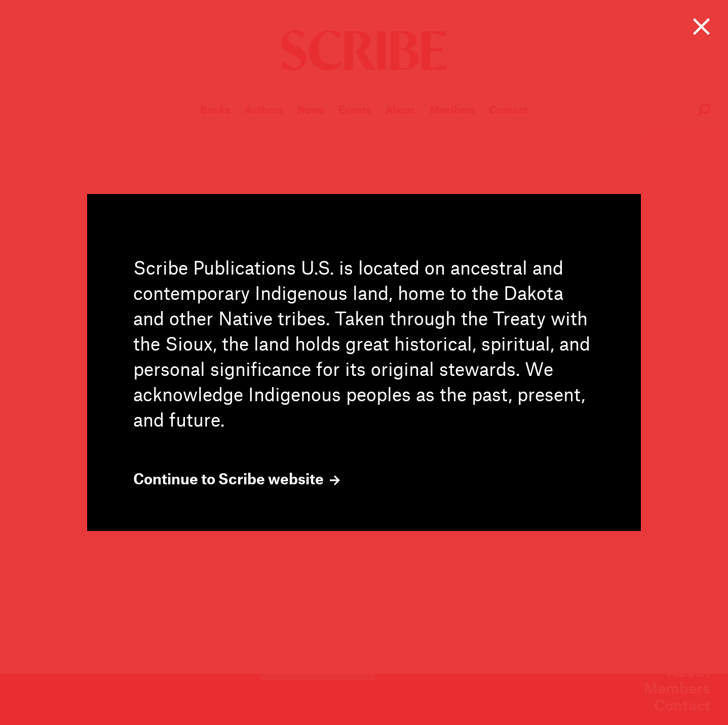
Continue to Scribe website (237, 479)
